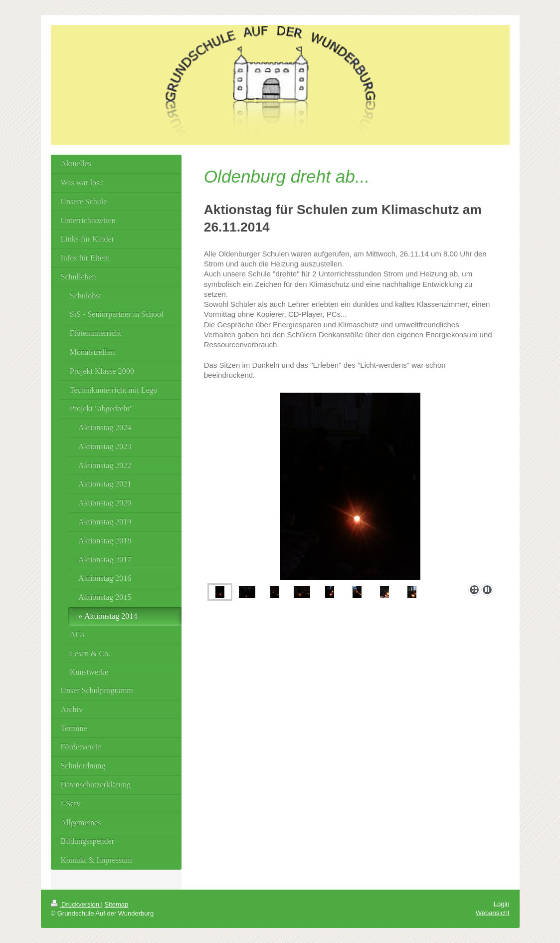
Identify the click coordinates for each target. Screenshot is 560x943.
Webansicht (493, 913)
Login (502, 904)
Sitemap (117, 904)
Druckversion (76, 904)
